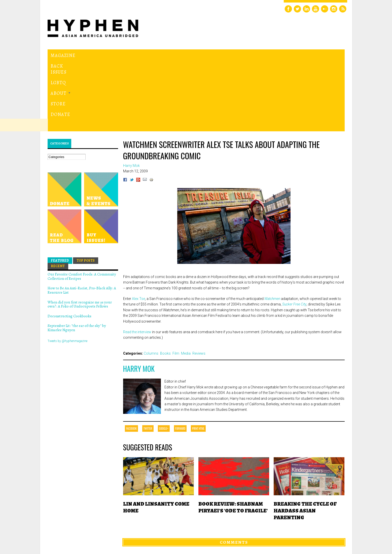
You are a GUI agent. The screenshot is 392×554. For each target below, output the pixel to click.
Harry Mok (139, 299)
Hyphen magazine (71, 529)
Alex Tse (138, 229)
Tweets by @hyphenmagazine (67, 271)
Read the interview (137, 263)
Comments (234, 473)
